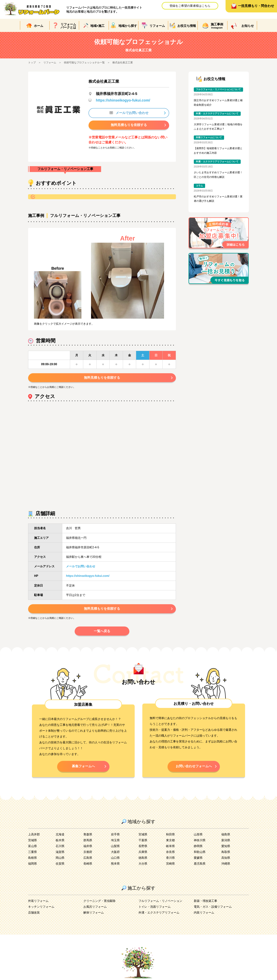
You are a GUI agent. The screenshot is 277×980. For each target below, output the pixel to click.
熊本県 (115, 865)
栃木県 (60, 842)
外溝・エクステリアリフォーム (159, 914)
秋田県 (170, 836)
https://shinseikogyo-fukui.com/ (123, 100)
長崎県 (88, 865)
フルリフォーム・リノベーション (160, 902)
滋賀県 (60, 854)
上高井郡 (34, 836)
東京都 (170, 842)
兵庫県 (143, 854)
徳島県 (143, 859)
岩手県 (115, 836)
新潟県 (226, 842)
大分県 (143, 865)
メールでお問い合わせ (129, 113)
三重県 (32, 854)
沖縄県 (226, 865)
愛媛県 (198, 859)
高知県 (226, 859)
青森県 (88, 836)
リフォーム (50, 62)
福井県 (88, 848)
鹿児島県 (200, 865)
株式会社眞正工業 (123, 62)
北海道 (60, 836)
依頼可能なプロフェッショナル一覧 (84, 62)
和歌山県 (200, 854)
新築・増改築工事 (205, 902)
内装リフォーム (204, 914)
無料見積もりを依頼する (129, 125)
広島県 (88, 859)
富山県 (32, 848)
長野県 (143, 848)
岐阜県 (170, 848)
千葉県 (143, 842)
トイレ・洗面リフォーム (155, 908)
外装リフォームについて (209, 138)
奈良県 (170, 854)
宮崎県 (170, 865)
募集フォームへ (83, 767)
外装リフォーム (38, 902)
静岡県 (198, 848)
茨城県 (32, 842)
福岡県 (32, 865)
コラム (199, 186)
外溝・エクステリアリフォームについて (217, 114)
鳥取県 (226, 854)
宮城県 (143, 836)
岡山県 (60, 859)
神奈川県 (200, 842)
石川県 (60, 848)
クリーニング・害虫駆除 (99, 902)
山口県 (115, 859)
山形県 (198, 836)
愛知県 (226, 848)
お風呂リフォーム (95, 908)
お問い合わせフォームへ (194, 767)
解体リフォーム (94, 914)
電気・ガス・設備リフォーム (213, 908)
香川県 (170, 859)
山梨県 (115, 848)
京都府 (88, 854)
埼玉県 (115, 842)
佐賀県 (60, 865)
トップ (32, 62)
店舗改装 (34, 914)
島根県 (32, 859)
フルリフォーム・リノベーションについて (218, 90)
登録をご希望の (190, 6)
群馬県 (88, 842)
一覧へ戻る (102, 632)
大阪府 (115, 854)
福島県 (226, 836)
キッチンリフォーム (41, 908)
